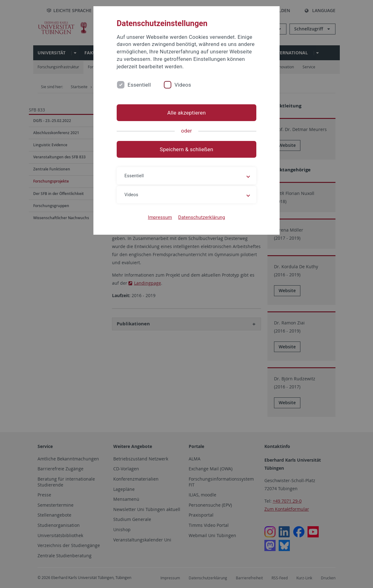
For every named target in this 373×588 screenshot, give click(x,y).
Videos (183, 85)
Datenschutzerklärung (202, 217)
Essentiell (139, 85)
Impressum (160, 217)
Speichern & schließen (186, 149)
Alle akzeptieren (186, 113)
